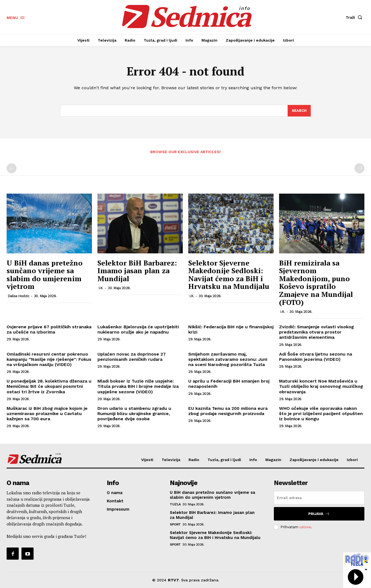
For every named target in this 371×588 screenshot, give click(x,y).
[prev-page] (12, 168)
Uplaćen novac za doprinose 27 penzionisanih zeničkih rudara (132, 357)
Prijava (319, 514)
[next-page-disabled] (359, 168)
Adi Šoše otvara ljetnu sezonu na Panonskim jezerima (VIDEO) (316, 357)
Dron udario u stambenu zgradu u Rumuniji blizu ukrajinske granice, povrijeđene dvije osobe (134, 414)
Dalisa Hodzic (19, 296)
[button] (355, 17)
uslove (305, 527)
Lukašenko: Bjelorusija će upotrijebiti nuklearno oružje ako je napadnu (138, 329)
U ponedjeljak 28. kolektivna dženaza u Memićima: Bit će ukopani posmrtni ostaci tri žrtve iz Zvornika (49, 386)
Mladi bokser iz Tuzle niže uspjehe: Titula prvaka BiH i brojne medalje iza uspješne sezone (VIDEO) (138, 386)
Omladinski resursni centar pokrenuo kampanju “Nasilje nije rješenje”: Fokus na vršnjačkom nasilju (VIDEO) (49, 359)
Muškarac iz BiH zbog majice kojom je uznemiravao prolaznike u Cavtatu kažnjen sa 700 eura (47, 414)
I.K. (101, 288)
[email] (319, 498)
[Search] (299, 111)
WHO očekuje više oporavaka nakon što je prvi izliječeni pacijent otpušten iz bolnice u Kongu (321, 414)
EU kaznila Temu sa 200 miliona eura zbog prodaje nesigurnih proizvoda (228, 411)
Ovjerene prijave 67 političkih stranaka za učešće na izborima (49, 329)
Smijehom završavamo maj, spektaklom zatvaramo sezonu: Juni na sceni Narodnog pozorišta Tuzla (228, 359)
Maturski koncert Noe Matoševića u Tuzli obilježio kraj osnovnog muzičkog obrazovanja (321, 386)
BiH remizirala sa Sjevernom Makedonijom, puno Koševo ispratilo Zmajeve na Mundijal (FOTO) (316, 282)
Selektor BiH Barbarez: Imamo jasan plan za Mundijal (137, 271)
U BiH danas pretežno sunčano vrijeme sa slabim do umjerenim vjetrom (45, 275)
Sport (175, 524)
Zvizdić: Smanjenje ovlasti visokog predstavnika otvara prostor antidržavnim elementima (317, 332)
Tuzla (175, 504)
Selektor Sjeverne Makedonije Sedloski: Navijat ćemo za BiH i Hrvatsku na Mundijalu (229, 275)
